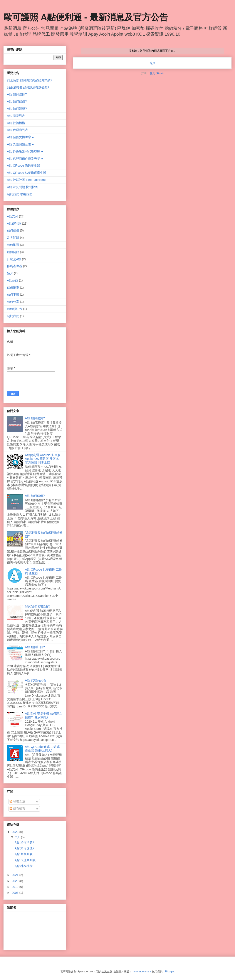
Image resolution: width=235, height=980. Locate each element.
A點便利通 (14, 223)
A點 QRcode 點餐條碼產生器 (27, 173)
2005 (16, 893)
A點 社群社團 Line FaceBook (27, 180)
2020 (16, 881)
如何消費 (13, 245)
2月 (18, 837)
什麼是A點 (14, 259)
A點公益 (13, 280)
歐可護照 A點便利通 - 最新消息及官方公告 (86, 17)
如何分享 (13, 302)
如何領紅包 (15, 309)
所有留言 (17, 809)
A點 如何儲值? (17, 101)
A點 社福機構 (16, 123)
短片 (10, 273)
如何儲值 (13, 230)
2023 (16, 832)
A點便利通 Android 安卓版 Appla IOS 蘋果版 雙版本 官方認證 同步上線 (43, 459)
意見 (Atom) (157, 73)
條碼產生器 (15, 266)
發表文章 (17, 801)
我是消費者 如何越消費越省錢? (28, 87)
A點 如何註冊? (17, 94)
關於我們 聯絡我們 (20, 194)
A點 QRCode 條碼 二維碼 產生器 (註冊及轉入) (42, 749)
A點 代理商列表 (18, 130)
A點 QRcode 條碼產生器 (23, 166)
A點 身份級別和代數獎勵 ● (25, 151)
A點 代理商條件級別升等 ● (25, 159)
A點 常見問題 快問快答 (23, 187)
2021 (16, 875)
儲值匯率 (13, 288)
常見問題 (13, 238)
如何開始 (13, 252)
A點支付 (13, 216)
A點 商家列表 (16, 116)
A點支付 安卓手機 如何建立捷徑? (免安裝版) (44, 715)
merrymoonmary (141, 972)
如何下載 (13, 295)
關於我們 (13, 316)
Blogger (170, 972)
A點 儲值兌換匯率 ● (20, 137)
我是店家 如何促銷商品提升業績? (30, 80)
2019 (16, 887)
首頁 (152, 63)
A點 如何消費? (17, 109)
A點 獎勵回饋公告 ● (20, 144)
